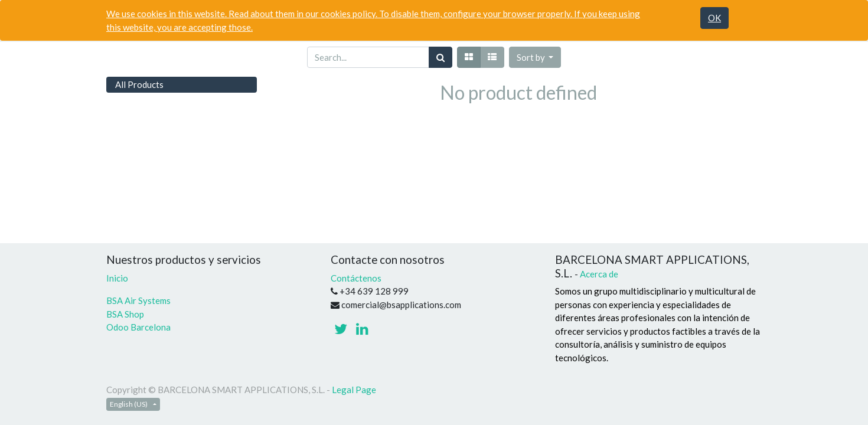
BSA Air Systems (139, 300)
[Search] (440, 58)
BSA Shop (125, 314)
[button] (535, 58)
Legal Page (354, 390)
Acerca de (599, 274)
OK (714, 18)
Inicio (117, 278)
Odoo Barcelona (138, 327)
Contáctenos (356, 278)
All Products (139, 84)
